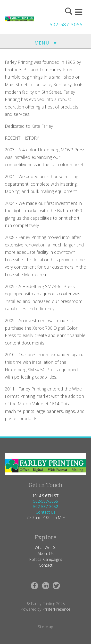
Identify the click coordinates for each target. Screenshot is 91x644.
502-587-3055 (66, 24)
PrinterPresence (56, 609)
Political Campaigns (46, 559)
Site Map (45, 627)
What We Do (46, 547)
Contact (46, 565)
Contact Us (46, 512)
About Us (46, 553)
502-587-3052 (46, 507)
